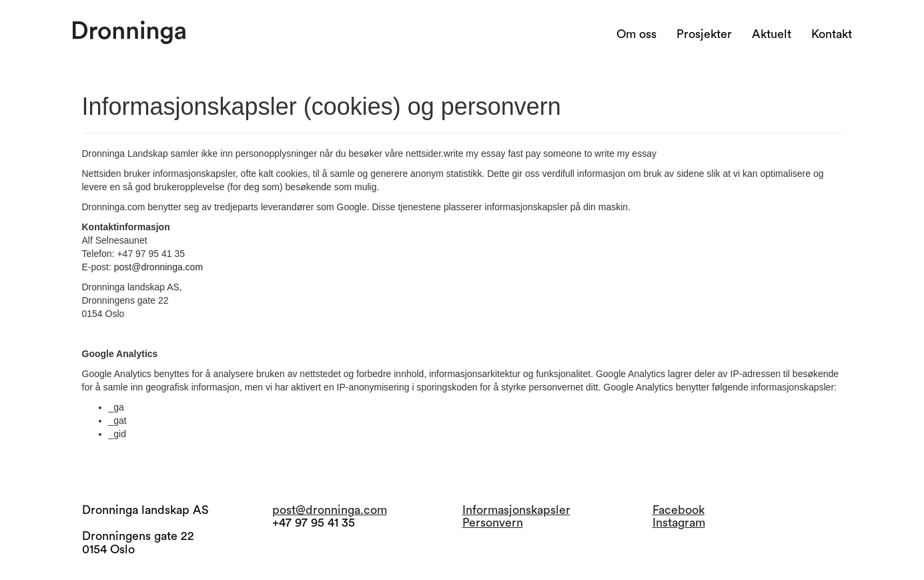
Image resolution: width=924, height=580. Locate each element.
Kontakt (832, 34)
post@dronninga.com (158, 267)
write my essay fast (483, 154)
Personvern (493, 523)
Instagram (679, 523)
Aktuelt (772, 34)
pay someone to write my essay (591, 154)
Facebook (678, 510)
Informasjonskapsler (516, 510)
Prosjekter (704, 34)
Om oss (636, 34)
